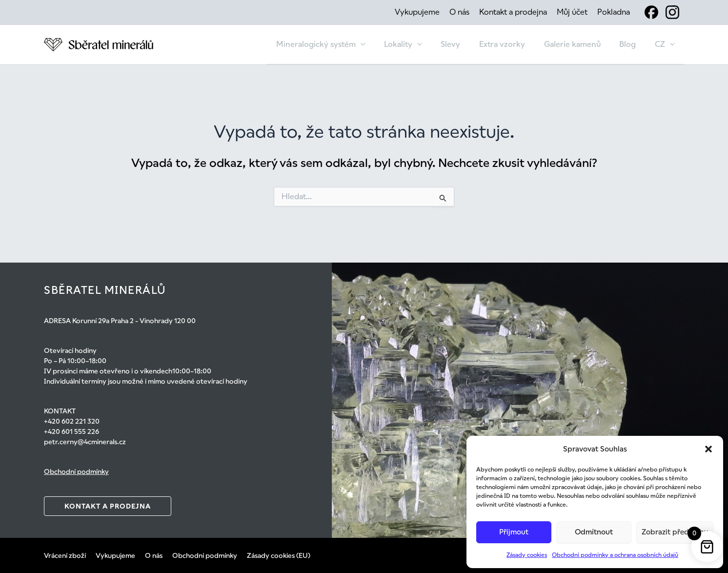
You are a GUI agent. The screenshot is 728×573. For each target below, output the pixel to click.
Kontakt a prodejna (513, 12)
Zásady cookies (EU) (279, 555)
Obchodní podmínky (76, 471)
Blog (632, 44)
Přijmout (514, 532)
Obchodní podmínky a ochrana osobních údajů (615, 555)
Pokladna (614, 12)
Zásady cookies (527, 555)
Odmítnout (594, 532)
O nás (459, 12)
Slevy (465, 44)
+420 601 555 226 (71, 431)
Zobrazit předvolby (675, 532)
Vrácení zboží (65, 555)
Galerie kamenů (580, 44)
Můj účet (572, 12)
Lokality (421, 44)
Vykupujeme (417, 12)
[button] (708, 449)
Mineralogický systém (342, 44)
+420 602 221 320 (72, 421)
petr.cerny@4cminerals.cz (85, 442)
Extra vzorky (513, 44)
